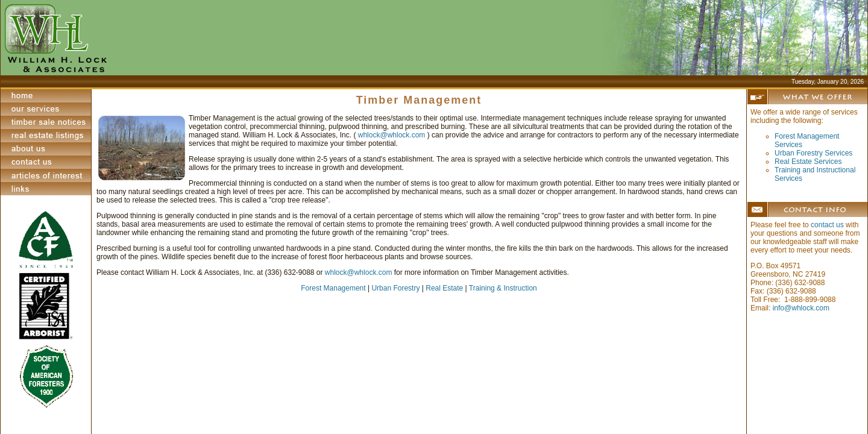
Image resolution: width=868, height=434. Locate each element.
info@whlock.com (801, 308)
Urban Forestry (395, 288)
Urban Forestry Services (813, 153)
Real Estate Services (808, 162)
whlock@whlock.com (393, 135)
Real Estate (444, 288)
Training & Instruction (503, 288)
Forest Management (333, 288)
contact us (827, 225)
